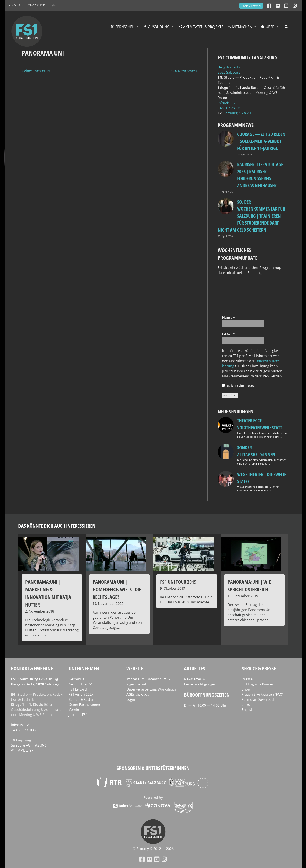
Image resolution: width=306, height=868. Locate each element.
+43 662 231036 (36, 5)
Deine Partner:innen (85, 705)
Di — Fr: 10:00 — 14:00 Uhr (205, 705)
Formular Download (258, 699)
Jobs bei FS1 (78, 715)
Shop (246, 689)
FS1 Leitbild (78, 689)
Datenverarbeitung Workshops (151, 689)
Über (270, 27)
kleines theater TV (36, 71)
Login (131, 699)
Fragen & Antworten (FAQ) (263, 694)
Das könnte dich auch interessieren (57, 526)
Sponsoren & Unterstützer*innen (153, 768)
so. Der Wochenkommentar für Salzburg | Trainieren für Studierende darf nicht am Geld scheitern (251, 216)
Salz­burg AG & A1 (237, 113)
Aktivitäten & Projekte (203, 27)
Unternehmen (84, 668)
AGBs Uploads (138, 694)
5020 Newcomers (183, 71)
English (53, 5)
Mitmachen (242, 27)
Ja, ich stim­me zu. (239, 385)
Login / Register (251, 6)
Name (228, 318)
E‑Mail (229, 334)
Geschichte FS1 (81, 684)
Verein (74, 710)
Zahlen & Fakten (82, 699)
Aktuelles (195, 668)
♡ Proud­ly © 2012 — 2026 (153, 849)
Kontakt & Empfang (32, 668)
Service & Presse (259, 668)
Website (135, 668)
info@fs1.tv (16, 5)
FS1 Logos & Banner (258, 684)
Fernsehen (125, 27)
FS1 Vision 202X (81, 694)
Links (246, 705)
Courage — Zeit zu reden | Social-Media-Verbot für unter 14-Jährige (261, 141)
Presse (247, 679)
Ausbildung (159, 27)
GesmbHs (77, 679)
